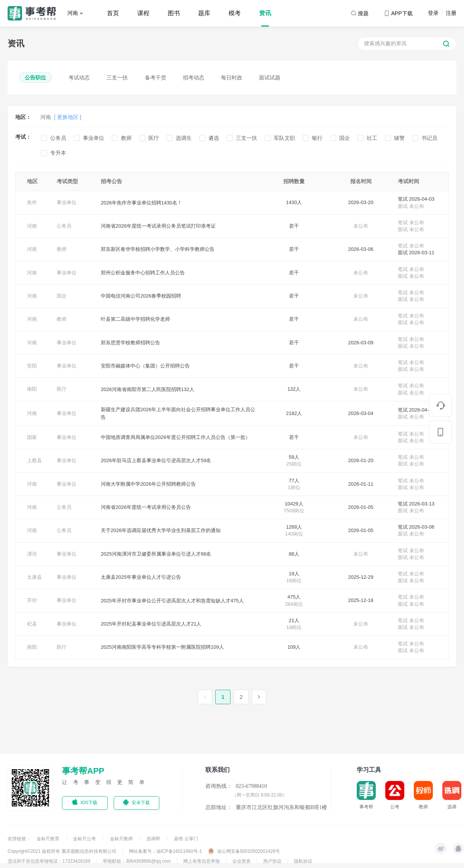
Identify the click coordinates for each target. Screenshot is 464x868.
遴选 (214, 138)
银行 (317, 138)
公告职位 (35, 78)
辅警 (399, 138)
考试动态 (79, 78)
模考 (235, 13)
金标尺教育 (48, 839)
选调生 (184, 138)
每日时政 (232, 78)
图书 (174, 13)
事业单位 (94, 138)
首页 (113, 13)
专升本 (58, 153)
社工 (372, 138)
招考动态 (194, 78)
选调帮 (154, 839)
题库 (204, 13)
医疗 (154, 138)
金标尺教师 (122, 839)
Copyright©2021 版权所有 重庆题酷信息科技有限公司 (62, 851)
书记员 (429, 138)
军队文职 (284, 138)
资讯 (265, 13)
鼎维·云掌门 (186, 839)
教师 (126, 138)
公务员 (58, 138)
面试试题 (270, 78)
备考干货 (156, 78)
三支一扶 (117, 78)
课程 (143, 13)
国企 (345, 138)
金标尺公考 (85, 839)
